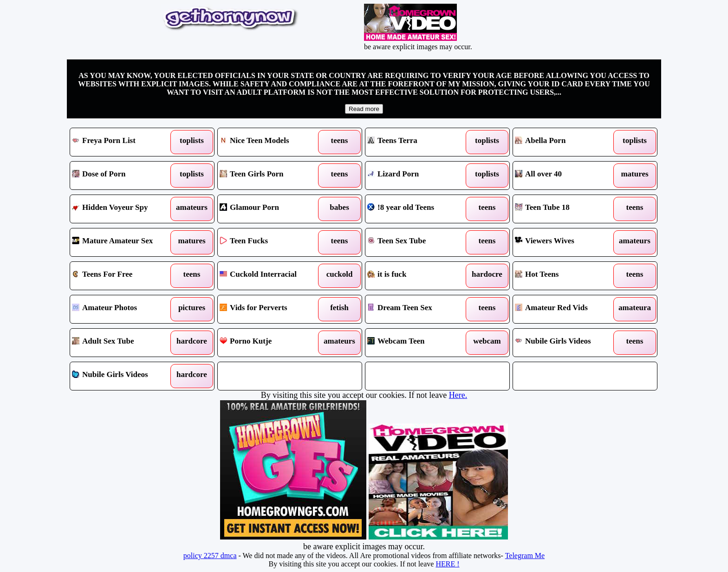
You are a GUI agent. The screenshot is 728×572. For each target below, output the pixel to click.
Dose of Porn (124, 175)
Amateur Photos (124, 309)
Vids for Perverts (271, 309)
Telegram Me (525, 556)
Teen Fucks (271, 242)
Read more (364, 109)
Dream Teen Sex (419, 309)
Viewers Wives (567, 242)
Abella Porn (567, 142)
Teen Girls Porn (271, 175)
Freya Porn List (124, 142)
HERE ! (447, 564)
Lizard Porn (419, 175)
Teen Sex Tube (419, 242)
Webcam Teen (419, 343)
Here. (458, 395)
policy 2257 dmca (210, 556)
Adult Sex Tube (124, 343)
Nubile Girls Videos (567, 343)
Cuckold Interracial (271, 276)
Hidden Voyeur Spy (124, 209)
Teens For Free (124, 276)
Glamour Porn (271, 209)
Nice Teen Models (271, 142)
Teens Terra (419, 142)
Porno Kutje (271, 343)
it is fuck (419, 276)
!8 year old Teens (419, 209)
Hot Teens (567, 276)
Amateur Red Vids (567, 309)
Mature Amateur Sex (124, 242)
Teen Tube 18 (567, 209)
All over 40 (567, 175)
